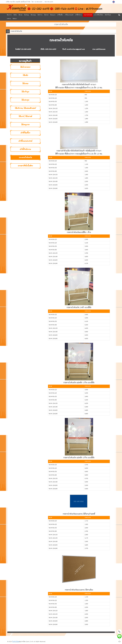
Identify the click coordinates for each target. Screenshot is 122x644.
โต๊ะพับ (15, 15)
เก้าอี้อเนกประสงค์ (69, 15)
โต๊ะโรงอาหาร (25, 67)
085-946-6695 (49, 2)
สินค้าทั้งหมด (108, 15)
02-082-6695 (38, 2)
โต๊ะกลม (20, 15)
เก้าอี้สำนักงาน (79, 15)
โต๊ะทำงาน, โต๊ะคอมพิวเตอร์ (25, 108)
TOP (119, 641)
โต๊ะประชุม (33, 15)
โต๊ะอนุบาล (53, 15)
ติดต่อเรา (15, 19)
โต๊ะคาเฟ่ (46, 15)
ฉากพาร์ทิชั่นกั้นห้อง (98, 15)
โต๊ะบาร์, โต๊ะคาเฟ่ (25, 116)
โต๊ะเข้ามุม (27, 15)
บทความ (9, 19)
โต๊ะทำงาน (40, 15)
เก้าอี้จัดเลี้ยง (60, 15)
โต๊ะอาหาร (9, 15)
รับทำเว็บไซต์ (16, 642)
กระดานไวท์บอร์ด (88, 15)
